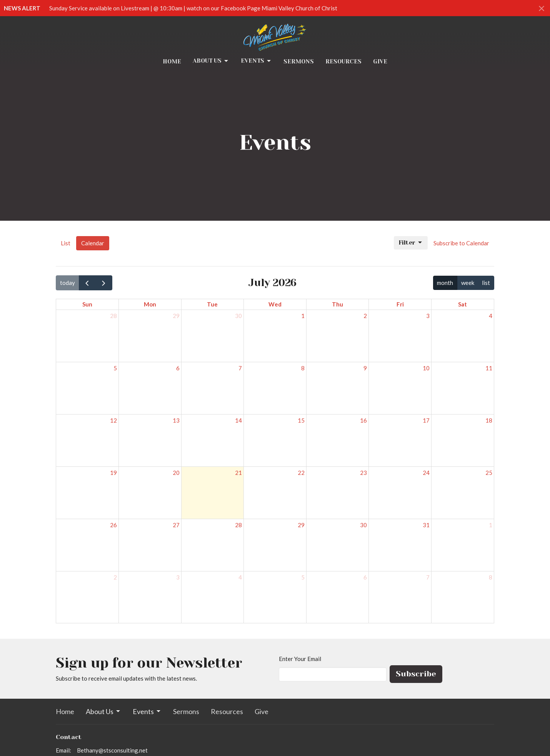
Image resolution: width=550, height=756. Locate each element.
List (66, 243)
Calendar (93, 243)
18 (489, 420)
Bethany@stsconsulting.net (112, 750)
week (468, 283)
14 (238, 420)
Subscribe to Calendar (461, 243)
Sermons (299, 62)
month (445, 283)
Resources (343, 62)
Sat (462, 304)
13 (176, 420)
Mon (150, 304)
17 (426, 420)
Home (172, 62)
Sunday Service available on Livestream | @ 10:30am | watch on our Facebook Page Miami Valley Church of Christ (193, 8)
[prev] (87, 283)
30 (238, 316)
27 (176, 525)
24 (426, 473)
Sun (87, 304)
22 (301, 473)
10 (426, 368)
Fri (400, 304)
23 (363, 473)
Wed (275, 304)
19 (113, 473)
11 (489, 368)
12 (113, 420)
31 (426, 525)
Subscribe (416, 674)
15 (301, 420)
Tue (212, 304)
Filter (411, 243)
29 (176, 316)
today (67, 283)
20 (176, 473)
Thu (337, 304)
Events (256, 61)
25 (489, 473)
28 (113, 316)
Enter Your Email (300, 659)
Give (380, 62)
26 (113, 525)
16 (363, 420)
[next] (104, 283)
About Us (211, 61)
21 (238, 473)
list (486, 283)
